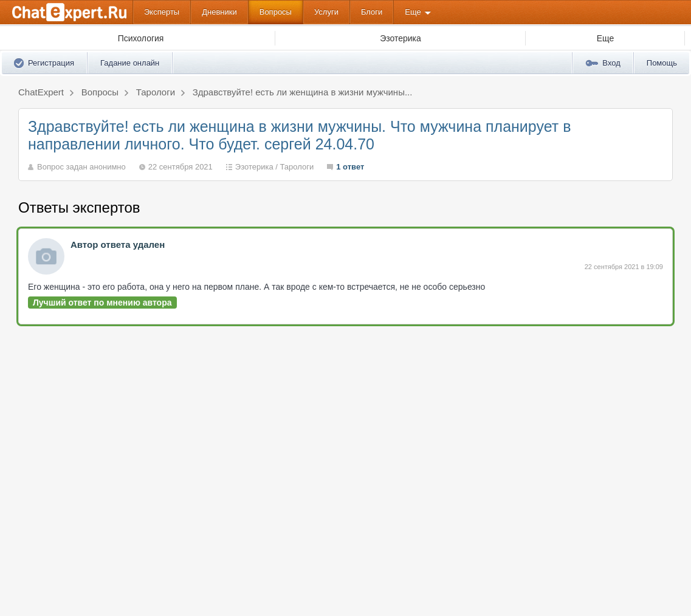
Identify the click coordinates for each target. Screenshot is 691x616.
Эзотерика (254, 167)
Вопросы (276, 12)
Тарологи (297, 167)
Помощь (662, 63)
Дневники (219, 12)
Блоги (372, 12)
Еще (413, 12)
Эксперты (162, 12)
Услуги (326, 12)
